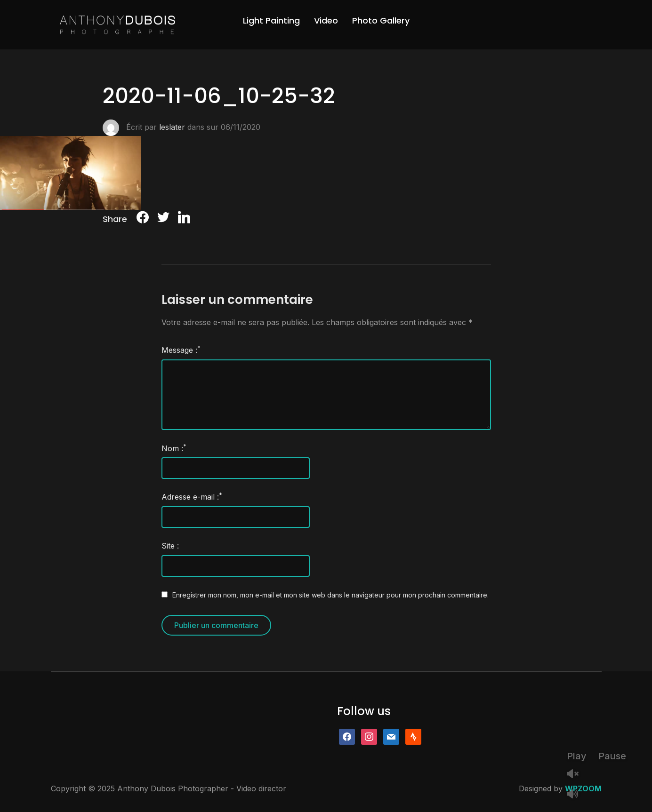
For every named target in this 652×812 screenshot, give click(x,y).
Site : (170, 546)
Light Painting (271, 20)
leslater (172, 127)
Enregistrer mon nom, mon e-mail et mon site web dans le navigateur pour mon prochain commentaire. (330, 595)
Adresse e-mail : (192, 496)
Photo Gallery (381, 20)
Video (326, 20)
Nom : (174, 448)
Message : (181, 350)
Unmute (576, 775)
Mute (576, 795)
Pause (612, 756)
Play (577, 756)
